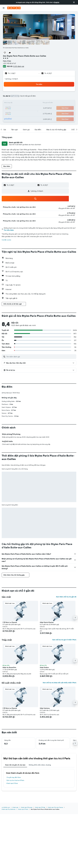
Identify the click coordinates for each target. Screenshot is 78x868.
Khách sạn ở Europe (27, 807)
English (57, 2)
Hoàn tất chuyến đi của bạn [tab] (15, 765)
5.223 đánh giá (19, 66)
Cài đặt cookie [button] (6, 240)
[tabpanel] (39, 778)
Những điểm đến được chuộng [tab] (40, 765)
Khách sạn (15, 807)
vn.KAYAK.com (6, 807)
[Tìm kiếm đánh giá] (41, 357)
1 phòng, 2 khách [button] (11, 79)
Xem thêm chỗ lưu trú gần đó (66, 597)
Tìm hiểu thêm (9, 230)
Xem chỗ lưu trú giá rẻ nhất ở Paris (64, 640)
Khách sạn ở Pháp (40, 807)
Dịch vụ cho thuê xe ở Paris (15, 780)
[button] (74, 2)
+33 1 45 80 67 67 (9, 63)
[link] (71, 206)
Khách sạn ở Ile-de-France (55, 807)
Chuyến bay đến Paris (14, 777)
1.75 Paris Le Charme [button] (10, 622)
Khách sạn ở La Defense (9, 809)
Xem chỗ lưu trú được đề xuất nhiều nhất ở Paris (60, 683)
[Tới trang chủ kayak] (14, 8)
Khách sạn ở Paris (12, 783)
